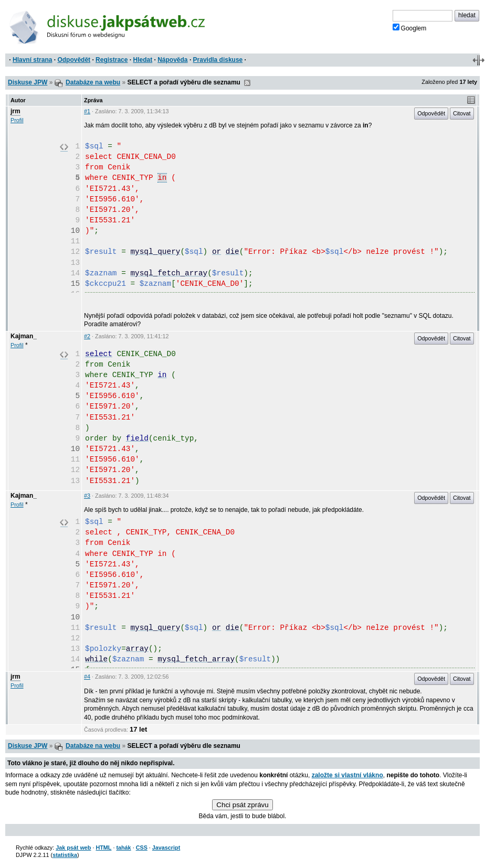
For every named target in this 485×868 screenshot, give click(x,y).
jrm (15, 111)
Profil (17, 120)
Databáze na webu (93, 82)
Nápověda (172, 60)
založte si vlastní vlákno (347, 775)
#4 (87, 677)
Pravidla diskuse (218, 60)
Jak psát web (73, 848)
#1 (87, 111)
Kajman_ (24, 336)
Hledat (143, 60)
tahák (123, 848)
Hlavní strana (32, 60)
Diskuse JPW (28, 82)
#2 (87, 336)
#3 (87, 496)
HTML (103, 848)
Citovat (462, 113)
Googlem (410, 28)
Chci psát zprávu (242, 805)
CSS (142, 848)
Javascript (166, 848)
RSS (247, 83)
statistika (65, 855)
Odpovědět (74, 60)
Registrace (112, 60)
